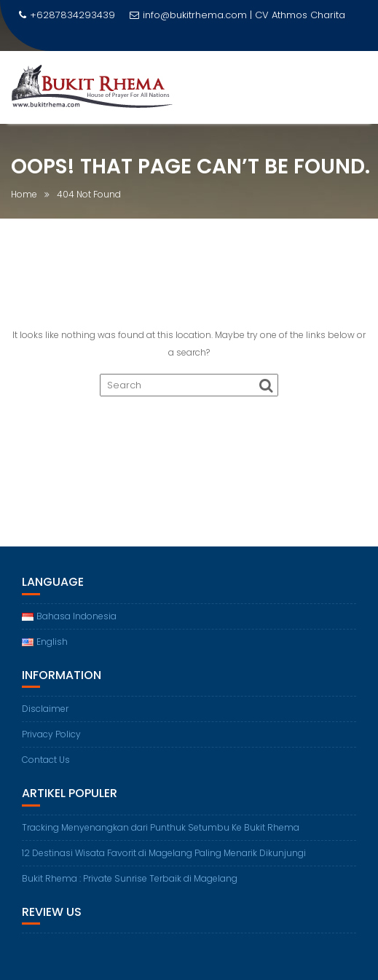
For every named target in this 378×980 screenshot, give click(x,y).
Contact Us (46, 760)
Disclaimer (45, 709)
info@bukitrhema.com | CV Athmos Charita (237, 15)
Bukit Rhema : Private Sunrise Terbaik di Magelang (130, 878)
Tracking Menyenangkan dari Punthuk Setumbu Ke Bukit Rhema (161, 827)
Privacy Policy (51, 734)
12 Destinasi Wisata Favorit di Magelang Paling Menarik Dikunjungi (164, 853)
